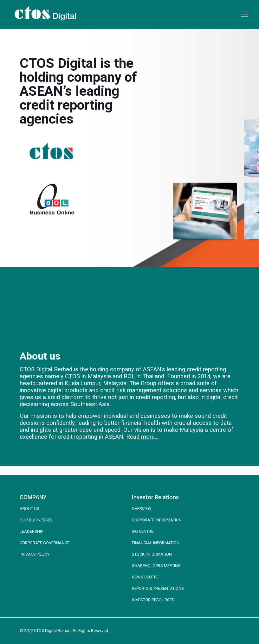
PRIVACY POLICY (35, 554)
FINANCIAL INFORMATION (156, 543)
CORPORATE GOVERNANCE (45, 543)
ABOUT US (29, 509)
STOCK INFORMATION (152, 554)
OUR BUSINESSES (36, 520)
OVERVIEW (142, 509)
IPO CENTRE (143, 531)
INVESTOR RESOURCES (153, 600)
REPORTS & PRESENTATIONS (158, 588)
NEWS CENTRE (145, 577)
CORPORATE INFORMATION (157, 520)
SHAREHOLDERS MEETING (156, 566)
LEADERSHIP (31, 531)
